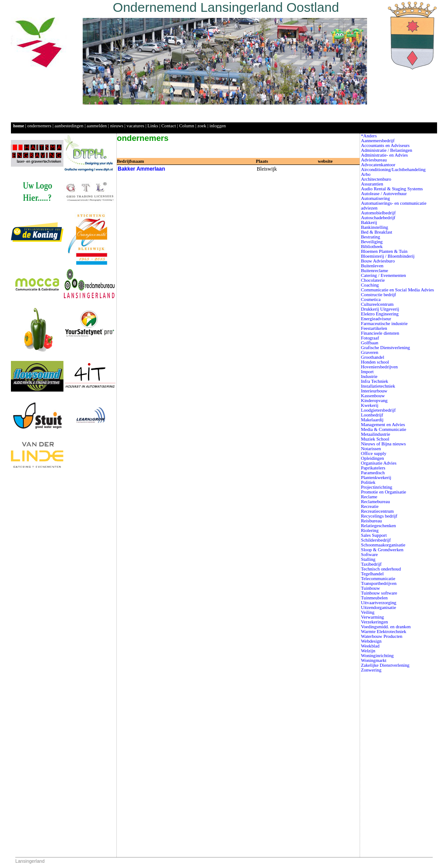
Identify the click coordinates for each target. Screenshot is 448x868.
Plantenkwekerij (376, 478)
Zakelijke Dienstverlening (385, 665)
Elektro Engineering (380, 314)
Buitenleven (372, 266)
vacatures (135, 126)
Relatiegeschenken (378, 526)
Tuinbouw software (379, 593)
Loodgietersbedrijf (378, 410)
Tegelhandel (372, 574)
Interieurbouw (374, 391)
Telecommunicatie (378, 579)
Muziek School (375, 439)
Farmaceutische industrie (384, 324)
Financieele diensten (380, 333)
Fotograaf (370, 338)
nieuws (117, 126)
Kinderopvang (374, 401)
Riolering (370, 530)
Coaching (370, 285)
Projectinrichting (377, 487)
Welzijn (368, 651)
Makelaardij (372, 420)
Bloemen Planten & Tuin (384, 251)
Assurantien (372, 184)
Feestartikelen (374, 328)
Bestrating (371, 237)
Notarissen (371, 449)
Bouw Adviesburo (378, 261)
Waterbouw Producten (382, 636)
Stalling (368, 559)
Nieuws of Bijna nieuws (383, 444)
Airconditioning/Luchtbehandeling (393, 170)
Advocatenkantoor (378, 165)
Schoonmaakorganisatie (383, 545)
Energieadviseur (376, 319)
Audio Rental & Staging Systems (392, 189)
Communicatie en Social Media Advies (397, 290)
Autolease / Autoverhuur (384, 194)
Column (186, 126)
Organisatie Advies (379, 463)
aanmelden (97, 126)
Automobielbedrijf (378, 213)
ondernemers (39, 126)
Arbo (366, 174)
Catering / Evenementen (383, 275)
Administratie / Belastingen (387, 150)
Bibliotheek (372, 247)
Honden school (375, 362)
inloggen (218, 126)
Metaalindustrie (376, 434)
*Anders (369, 136)
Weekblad (370, 646)
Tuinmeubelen (374, 598)
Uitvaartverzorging (379, 603)
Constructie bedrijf (378, 295)
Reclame (369, 497)
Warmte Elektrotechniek (384, 632)
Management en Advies (383, 425)
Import (367, 372)
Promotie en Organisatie (383, 492)
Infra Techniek (374, 381)
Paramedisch (373, 473)
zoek (202, 126)
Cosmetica (371, 299)
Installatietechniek (378, 386)
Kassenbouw (373, 396)
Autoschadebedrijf (378, 218)
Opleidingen (373, 458)
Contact (169, 126)
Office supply (374, 453)
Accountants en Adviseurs (385, 145)
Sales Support (374, 535)
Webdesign (371, 641)
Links (153, 126)
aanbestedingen (69, 126)
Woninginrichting (377, 656)
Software (369, 555)
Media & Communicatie (384, 429)
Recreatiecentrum (377, 511)
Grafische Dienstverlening (385, 348)
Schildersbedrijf (376, 540)
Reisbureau (371, 521)
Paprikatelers (373, 468)
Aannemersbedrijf (378, 141)
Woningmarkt (374, 660)
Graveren (370, 352)
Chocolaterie (373, 280)
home (19, 126)
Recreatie (370, 506)
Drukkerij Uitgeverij (380, 309)
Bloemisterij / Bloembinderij (388, 256)
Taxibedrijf (371, 564)
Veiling (368, 612)
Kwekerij (370, 405)
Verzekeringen (374, 622)
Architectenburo (376, 179)
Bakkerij (369, 222)
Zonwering (371, 670)
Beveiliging (372, 242)
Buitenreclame (374, 271)
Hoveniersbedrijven (379, 367)
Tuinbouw (370, 588)
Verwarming (373, 617)
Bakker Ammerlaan (141, 169)
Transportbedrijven (379, 583)
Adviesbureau (374, 160)
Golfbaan (370, 343)
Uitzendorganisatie (378, 607)
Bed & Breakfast (377, 232)
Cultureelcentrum (377, 304)
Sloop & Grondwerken (382, 550)
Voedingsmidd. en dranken (386, 627)
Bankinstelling (374, 227)
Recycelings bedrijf (379, 516)
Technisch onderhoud (381, 569)
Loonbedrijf (372, 415)
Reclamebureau (375, 502)
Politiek (368, 482)
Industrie (369, 376)
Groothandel (373, 357)
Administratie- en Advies (384, 155)
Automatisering (375, 198)
